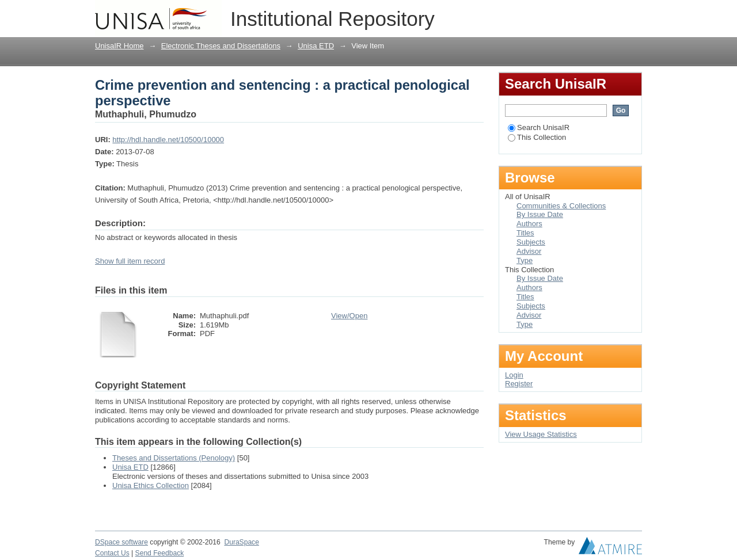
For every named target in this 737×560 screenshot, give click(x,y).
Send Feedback (160, 553)
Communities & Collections (561, 206)
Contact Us (112, 553)
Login (633, 14)
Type (525, 260)
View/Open (349, 316)
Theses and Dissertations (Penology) (174, 458)
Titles (525, 233)
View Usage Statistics (541, 434)
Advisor (529, 251)
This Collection (537, 137)
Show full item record (130, 261)
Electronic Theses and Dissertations (221, 46)
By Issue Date (540, 214)
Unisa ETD (316, 46)
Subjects (531, 242)
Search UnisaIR (539, 127)
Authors (529, 224)
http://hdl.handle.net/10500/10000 (168, 140)
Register (519, 384)
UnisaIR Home (119, 46)
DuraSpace (241, 542)
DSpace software (121, 542)
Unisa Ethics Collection (151, 485)
